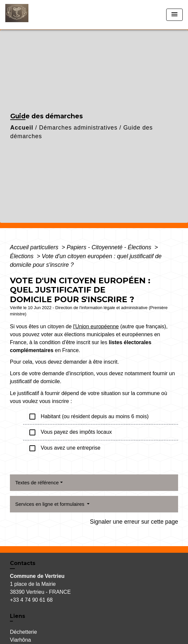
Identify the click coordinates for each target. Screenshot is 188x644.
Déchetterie (23, 632)
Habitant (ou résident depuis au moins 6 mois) (89, 417)
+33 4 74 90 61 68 (31, 600)
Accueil (22, 128)
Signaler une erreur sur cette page (134, 522)
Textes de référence (37, 483)
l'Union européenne (96, 326)
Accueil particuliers (35, 247)
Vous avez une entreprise (64, 448)
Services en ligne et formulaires (50, 504)
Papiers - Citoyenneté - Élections (110, 247)
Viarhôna (20, 640)
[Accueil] (30, 15)
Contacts (23, 563)
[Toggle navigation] (174, 15)
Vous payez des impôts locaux (70, 432)
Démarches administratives (78, 128)
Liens (18, 616)
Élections (22, 256)
